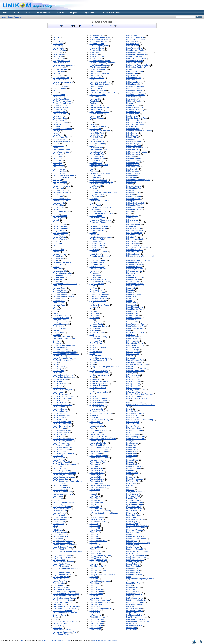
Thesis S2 (60, 13)
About (16, 13)
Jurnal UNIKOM (43, 13)
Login (4, 17)
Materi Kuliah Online (112, 13)
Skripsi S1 (74, 13)
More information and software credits (104, 640)
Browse (28, 13)
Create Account (14, 17)
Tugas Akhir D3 (91, 13)
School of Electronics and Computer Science (56, 640)
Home (5, 13)
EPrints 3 (21, 640)
